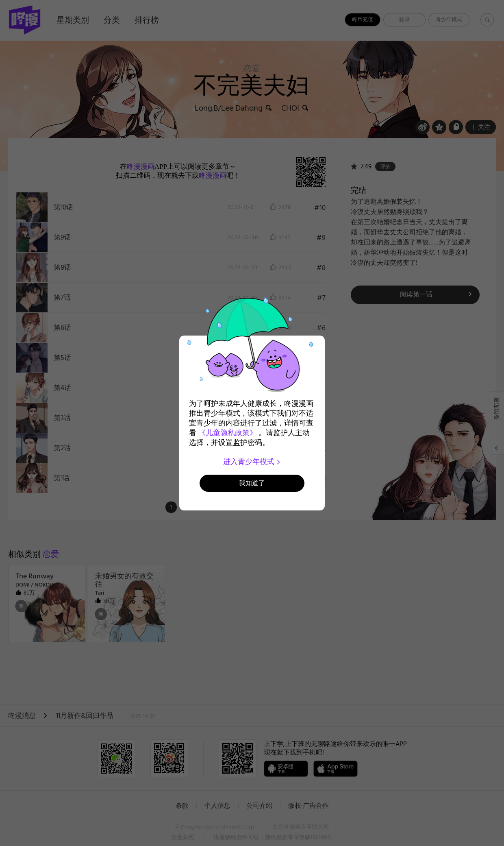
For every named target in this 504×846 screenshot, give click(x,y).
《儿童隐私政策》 (228, 433)
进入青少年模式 (252, 462)
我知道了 (252, 483)
